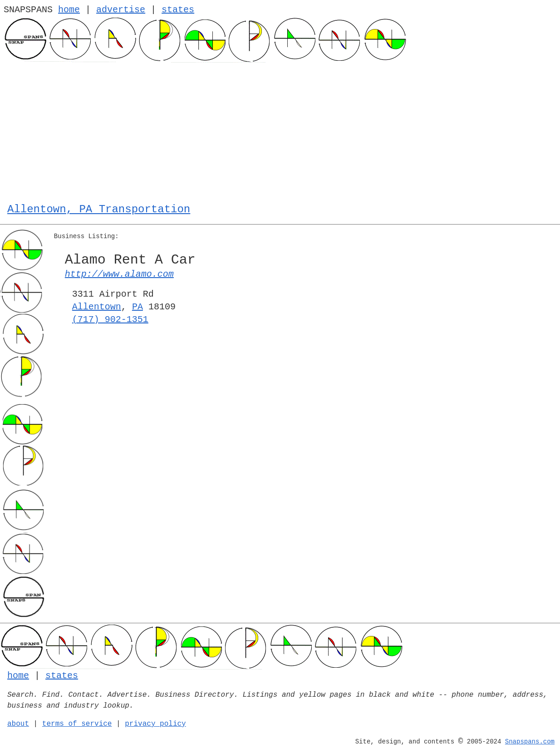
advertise (121, 10)
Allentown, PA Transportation (99, 209)
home (69, 10)
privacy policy (155, 724)
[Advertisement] (280, 131)
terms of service (77, 724)
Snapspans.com (530, 742)
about (18, 724)
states (178, 10)
